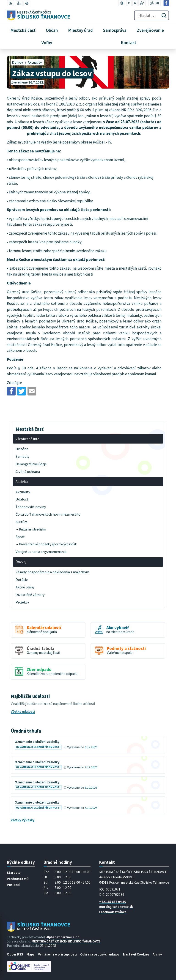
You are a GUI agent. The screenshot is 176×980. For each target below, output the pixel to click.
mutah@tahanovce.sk (116, 907)
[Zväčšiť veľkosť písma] (142, 3)
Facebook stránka (113, 912)
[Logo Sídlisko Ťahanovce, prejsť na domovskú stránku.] (38, 16)
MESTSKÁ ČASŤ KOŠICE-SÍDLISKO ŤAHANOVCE (66, 941)
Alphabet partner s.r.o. (63, 937)
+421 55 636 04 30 (113, 902)
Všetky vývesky (23, 820)
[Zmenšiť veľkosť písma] (129, 3)
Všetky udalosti (23, 711)
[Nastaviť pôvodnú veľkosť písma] (135, 3)
